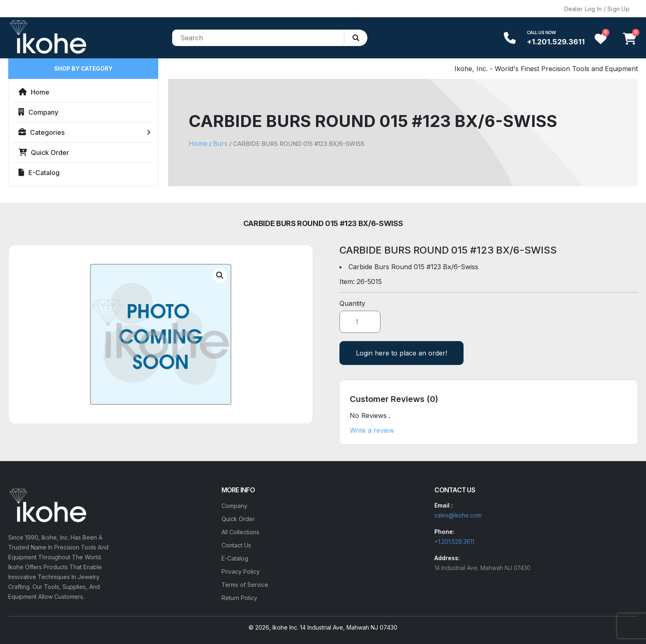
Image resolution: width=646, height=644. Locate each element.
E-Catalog (39, 173)
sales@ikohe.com (458, 515)
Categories (42, 132)
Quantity (352, 303)
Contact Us (236, 545)
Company (38, 112)
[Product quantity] (360, 322)
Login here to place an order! (401, 353)
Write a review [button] (372, 430)
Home (34, 92)
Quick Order (44, 152)
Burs (220, 143)
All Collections (240, 532)
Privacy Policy (241, 571)
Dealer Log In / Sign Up (597, 9)
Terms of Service (245, 585)
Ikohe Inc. (285, 627)
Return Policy (239, 598)
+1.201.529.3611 (556, 42)
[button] (220, 275)
